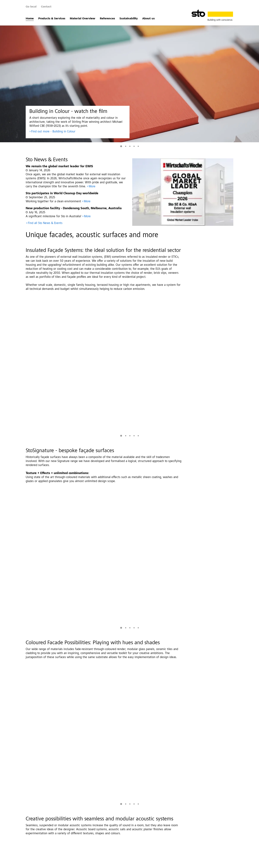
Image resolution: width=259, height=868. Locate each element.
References (107, 19)
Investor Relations (101, 863)
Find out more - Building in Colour (53, 132)
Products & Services (52, 19)
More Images (209, 474)
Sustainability (129, 19)
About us (148, 19)
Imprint (43, 863)
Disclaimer (81, 863)
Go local (31, 7)
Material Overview (83, 19)
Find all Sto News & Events (45, 223)
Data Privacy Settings (156, 863)
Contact (46, 7)
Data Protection (61, 863)
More (92, 187)
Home (30, 19)
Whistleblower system (127, 863)
